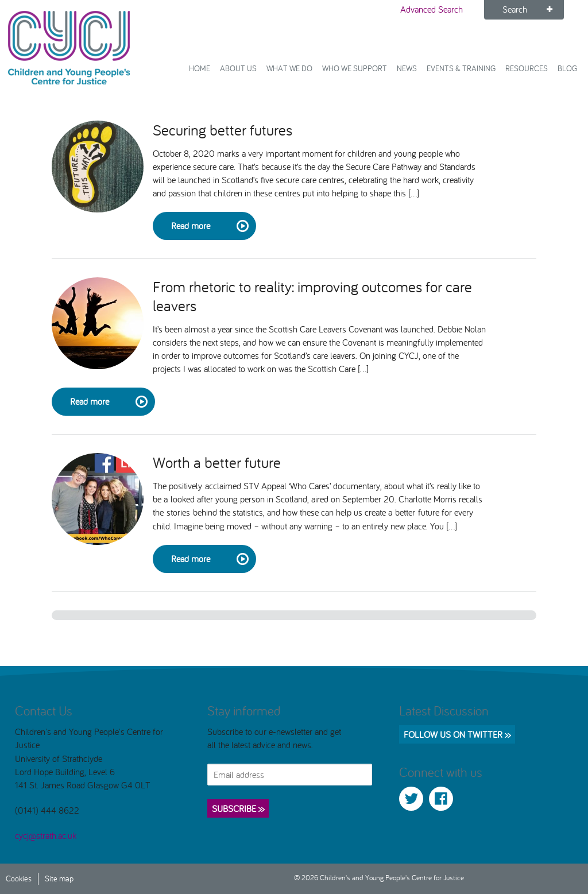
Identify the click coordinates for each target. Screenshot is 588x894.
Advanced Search (432, 9)
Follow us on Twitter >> (457, 734)
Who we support (355, 68)
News (407, 68)
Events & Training (461, 68)
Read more (209, 226)
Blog (567, 68)
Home (200, 68)
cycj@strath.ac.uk (46, 835)
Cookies (19, 878)
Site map (59, 878)
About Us (238, 68)
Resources (527, 68)
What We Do (289, 68)
